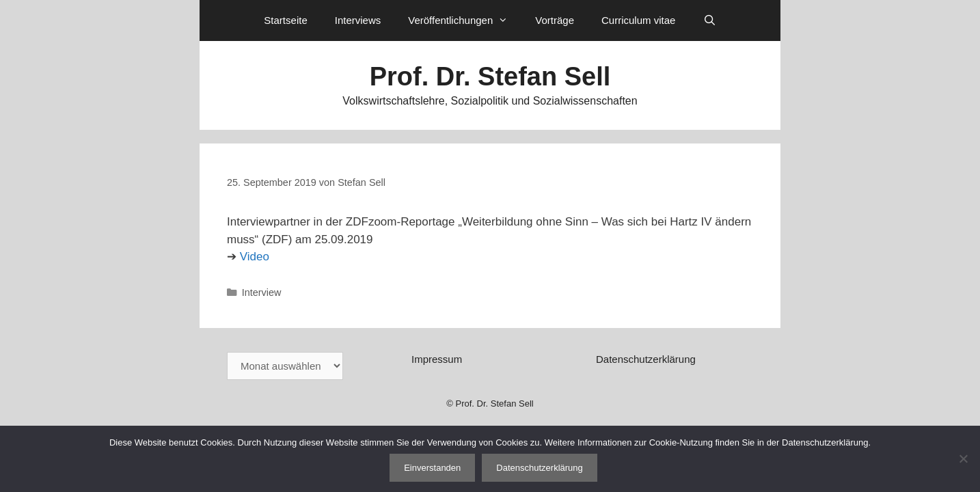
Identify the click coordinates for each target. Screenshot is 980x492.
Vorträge (555, 20)
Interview (262, 292)
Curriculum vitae (638, 20)
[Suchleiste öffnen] (709, 20)
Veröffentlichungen (465, 20)
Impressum (437, 359)
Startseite (285, 20)
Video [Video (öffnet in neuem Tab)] (255, 257)
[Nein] (963, 459)
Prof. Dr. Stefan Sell (490, 77)
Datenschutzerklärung (646, 359)
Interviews (358, 20)
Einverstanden (432, 468)
